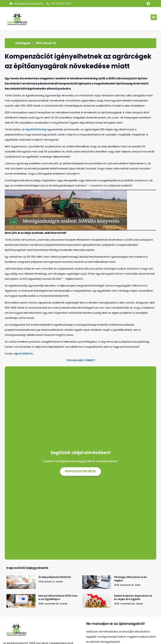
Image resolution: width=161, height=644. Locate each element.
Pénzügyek (23, 43)
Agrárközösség (36, 129)
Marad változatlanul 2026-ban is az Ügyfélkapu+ (58, 597)
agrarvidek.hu (23, 354)
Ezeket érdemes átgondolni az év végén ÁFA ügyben (133, 597)
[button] (154, 17)
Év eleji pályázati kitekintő (55, 577)
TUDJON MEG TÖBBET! (81, 360)
